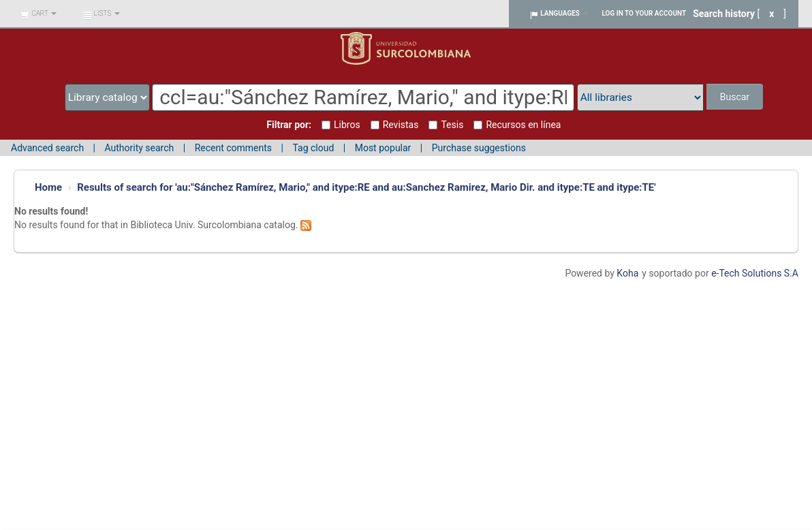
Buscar (735, 97)
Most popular (383, 148)
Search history (724, 14)
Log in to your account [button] (644, 13)
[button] (38, 14)
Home (48, 187)
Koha (627, 273)
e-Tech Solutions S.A (755, 273)
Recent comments (233, 148)
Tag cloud (313, 148)
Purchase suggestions (479, 148)
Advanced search (47, 148)
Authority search (139, 148)
